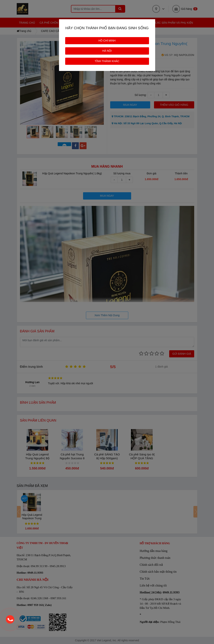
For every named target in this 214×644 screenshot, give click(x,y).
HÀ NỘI (107, 51)
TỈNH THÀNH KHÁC (107, 61)
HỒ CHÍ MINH (107, 41)
